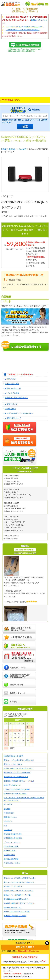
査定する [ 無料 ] (25, 947)
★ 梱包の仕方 (10, 379)
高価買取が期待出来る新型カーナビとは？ (19, 781)
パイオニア (22, 149)
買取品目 (12, 149)
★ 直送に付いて (11, 404)
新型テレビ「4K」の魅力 (13, 764)
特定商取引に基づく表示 (13, 834)
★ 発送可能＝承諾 (12, 384)
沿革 (6, 826)
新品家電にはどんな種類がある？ (16, 777)
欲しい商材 (8, 805)
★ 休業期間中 (10, 409)
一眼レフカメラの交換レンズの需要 (17, 789)
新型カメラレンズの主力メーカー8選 (17, 773)
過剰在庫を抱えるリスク (13, 785)
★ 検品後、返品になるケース (16, 398)
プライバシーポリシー (12, 842)
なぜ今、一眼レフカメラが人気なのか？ (18, 769)
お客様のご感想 (10, 851)
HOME (4, 149)
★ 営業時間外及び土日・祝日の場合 (19, 413)
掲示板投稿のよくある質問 (14, 756)
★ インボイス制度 (12, 393)
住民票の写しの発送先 (12, 863)
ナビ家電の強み (10, 855)
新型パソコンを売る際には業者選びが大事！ (20, 878)
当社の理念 (8, 821)
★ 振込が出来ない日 (13, 388)
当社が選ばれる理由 (11, 846)
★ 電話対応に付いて (13, 418)
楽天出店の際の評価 (11, 859)
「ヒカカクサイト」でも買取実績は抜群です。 (23, 30)
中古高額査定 (9, 813)
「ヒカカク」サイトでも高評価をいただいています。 (25, 27)
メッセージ (8, 830)
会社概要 (7, 809)
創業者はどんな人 (10, 817)
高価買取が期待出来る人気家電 (15, 794)
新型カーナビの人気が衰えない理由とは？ (19, 760)
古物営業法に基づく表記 (13, 838)
